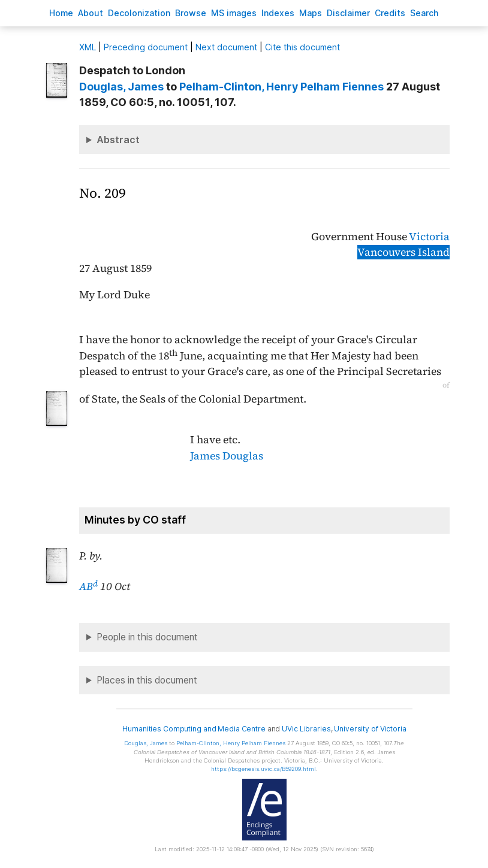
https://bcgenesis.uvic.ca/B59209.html (263, 769)
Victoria (429, 237)
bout (91, 13)
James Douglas (227, 456)
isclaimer (348, 13)
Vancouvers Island (403, 252)
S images (234, 13)
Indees (278, 13)
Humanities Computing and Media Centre (194, 729)
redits (390, 13)
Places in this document (147, 680)
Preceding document (146, 47)
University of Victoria (370, 729)
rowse (191, 13)
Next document (226, 47)
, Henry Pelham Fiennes (281, 87)
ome (61, 13)
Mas (311, 13)
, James (121, 87)
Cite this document (302, 47)
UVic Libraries (306, 729)
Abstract (118, 140)
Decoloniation (139, 13)
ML (88, 47)
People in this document (147, 637)
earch (424, 13)
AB (88, 586)
